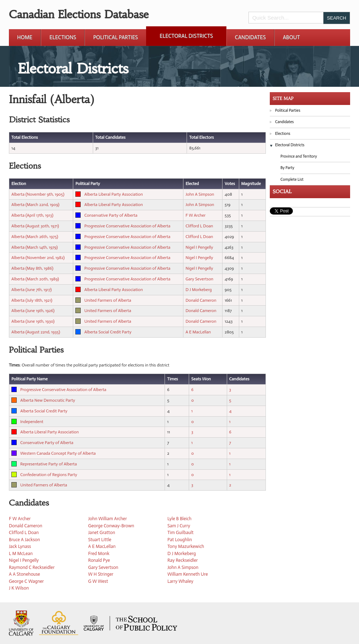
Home (25, 37)
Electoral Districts (186, 36)
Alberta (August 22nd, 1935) (36, 332)
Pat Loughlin (180, 540)
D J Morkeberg (199, 290)
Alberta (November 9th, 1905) (38, 194)
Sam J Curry (179, 526)
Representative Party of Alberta (49, 464)
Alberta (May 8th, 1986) (32, 268)
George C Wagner (26, 581)
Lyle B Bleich (179, 519)
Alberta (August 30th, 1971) (35, 226)
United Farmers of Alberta (108, 300)
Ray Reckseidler (183, 560)
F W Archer (195, 215)
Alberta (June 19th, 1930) (33, 321)
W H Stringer (101, 574)
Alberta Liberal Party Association (114, 194)
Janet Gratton (102, 532)
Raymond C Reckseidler (32, 567)
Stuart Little (100, 540)
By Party (287, 168)
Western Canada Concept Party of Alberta (58, 453)
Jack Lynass (20, 546)
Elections (63, 37)
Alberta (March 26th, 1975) (35, 237)
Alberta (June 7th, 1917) (31, 290)
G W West (98, 581)
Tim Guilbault (180, 532)
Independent (32, 422)
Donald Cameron (201, 300)
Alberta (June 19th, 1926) (33, 311)
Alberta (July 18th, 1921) (32, 300)
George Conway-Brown (111, 526)
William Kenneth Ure (188, 574)
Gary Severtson (199, 279)
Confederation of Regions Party (49, 475)
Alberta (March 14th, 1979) (34, 247)
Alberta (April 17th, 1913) (32, 215)
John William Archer (108, 519)
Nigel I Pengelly (199, 247)
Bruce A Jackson (24, 540)
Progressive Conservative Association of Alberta (127, 226)
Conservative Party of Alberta (111, 215)
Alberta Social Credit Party (108, 332)
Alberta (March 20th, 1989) (35, 279)
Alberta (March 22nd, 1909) (35, 205)
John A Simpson (200, 194)
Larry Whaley (180, 581)
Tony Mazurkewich (186, 546)
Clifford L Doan (199, 226)
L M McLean (21, 553)
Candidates (250, 37)
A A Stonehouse (25, 574)
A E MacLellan (198, 332)
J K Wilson (19, 588)
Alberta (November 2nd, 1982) (38, 258)
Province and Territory (299, 156)
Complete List (292, 180)
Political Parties (116, 37)
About (291, 37)
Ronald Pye (99, 560)
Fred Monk (99, 553)
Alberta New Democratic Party (48, 400)
